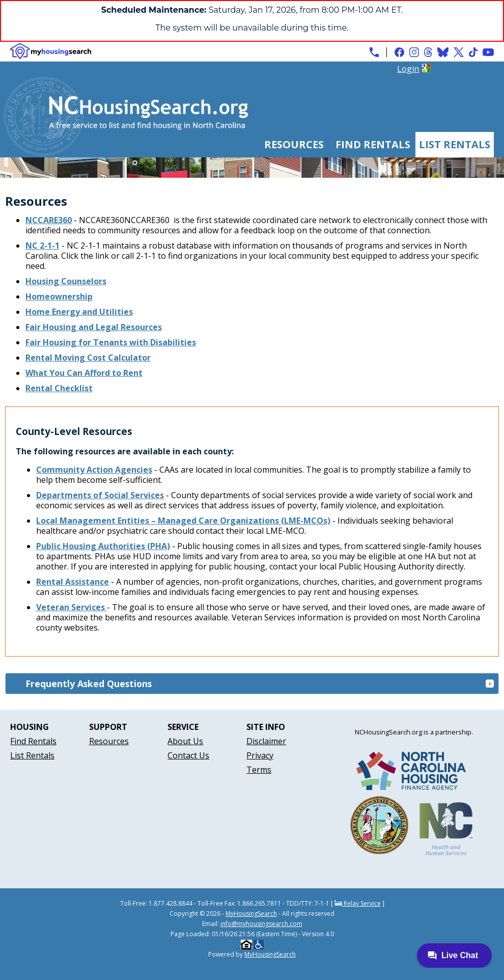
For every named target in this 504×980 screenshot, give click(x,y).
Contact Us (188, 755)
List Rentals (455, 144)
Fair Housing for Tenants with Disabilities (111, 342)
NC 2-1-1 (43, 246)
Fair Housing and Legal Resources (94, 327)
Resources (294, 144)
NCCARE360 (49, 220)
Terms (259, 770)
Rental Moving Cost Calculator (88, 358)
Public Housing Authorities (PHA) (103, 546)
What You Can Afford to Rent (84, 373)
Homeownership (59, 296)
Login (408, 69)
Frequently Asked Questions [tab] (260, 684)
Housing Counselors (66, 281)
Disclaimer (266, 741)
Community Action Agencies (94, 470)
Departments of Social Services (100, 495)
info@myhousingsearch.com (261, 924)
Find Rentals (373, 144)
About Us (185, 741)
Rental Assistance (73, 582)
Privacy (260, 755)
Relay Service (358, 903)
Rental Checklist (59, 388)
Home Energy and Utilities (79, 312)
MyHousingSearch (251, 914)
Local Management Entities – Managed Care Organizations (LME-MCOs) (183, 521)
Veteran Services (72, 607)
